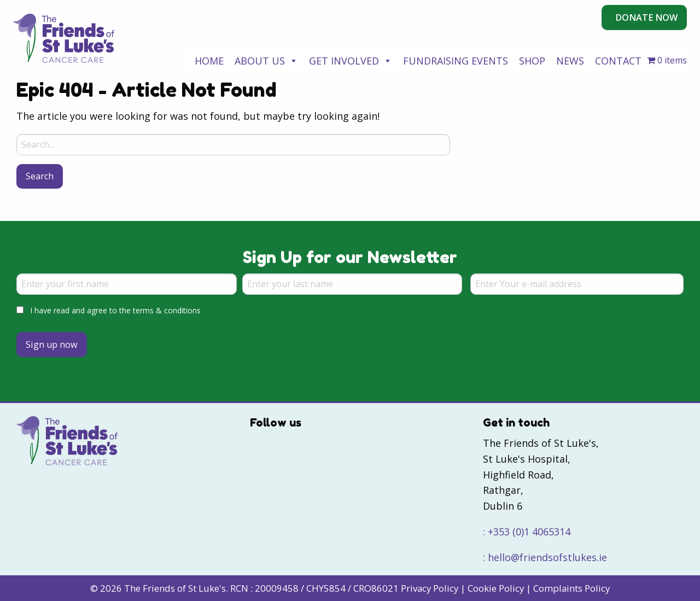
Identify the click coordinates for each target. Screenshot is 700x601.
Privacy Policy (430, 588)
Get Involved (351, 61)
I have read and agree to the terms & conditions (115, 310)
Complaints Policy (571, 588)
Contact (618, 61)
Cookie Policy (496, 588)
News (570, 61)
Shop (532, 61)
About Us (266, 61)
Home (209, 61)
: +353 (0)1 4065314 (527, 532)
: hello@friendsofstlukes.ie (545, 557)
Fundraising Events (456, 61)
